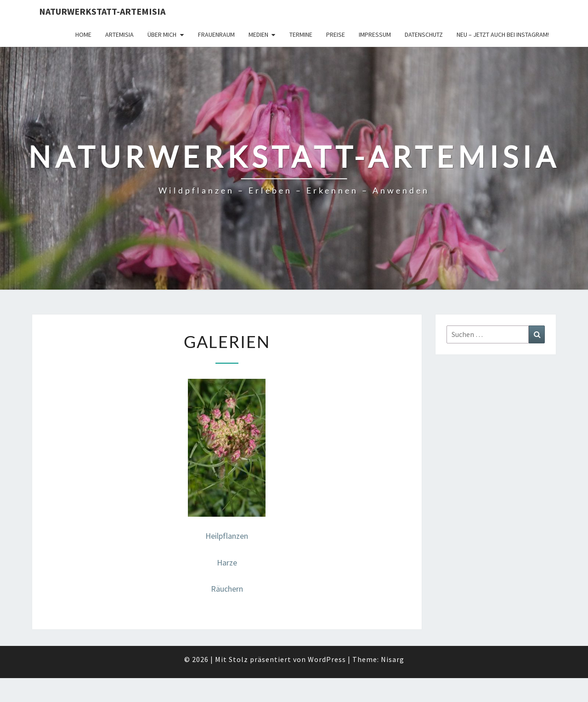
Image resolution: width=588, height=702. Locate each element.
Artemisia (119, 34)
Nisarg (393, 659)
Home (83, 34)
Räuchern (227, 589)
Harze (227, 562)
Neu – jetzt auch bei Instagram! (503, 34)
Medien (258, 34)
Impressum (375, 34)
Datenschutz (424, 34)
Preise (336, 34)
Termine (301, 34)
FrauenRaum (216, 34)
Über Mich (162, 34)
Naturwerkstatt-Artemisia (102, 11)
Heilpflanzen (227, 536)
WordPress (327, 659)
